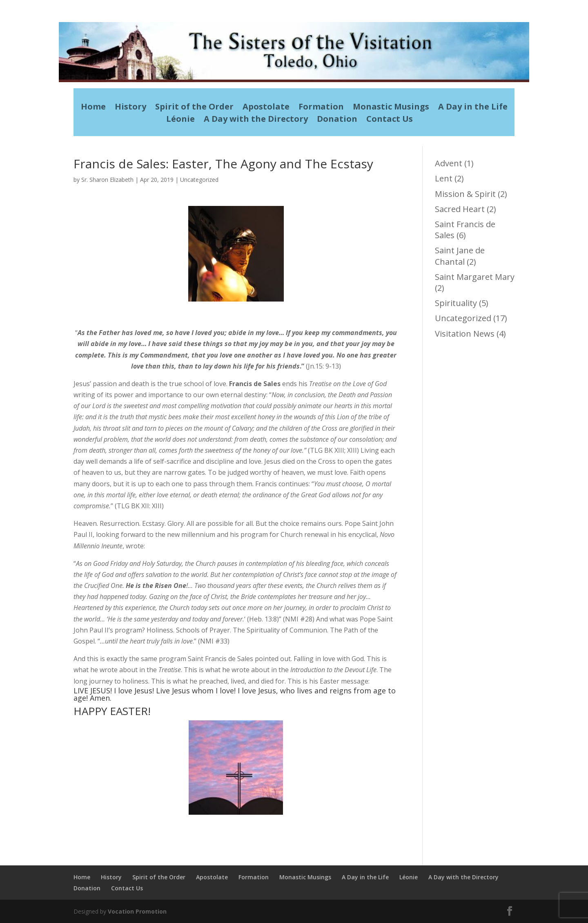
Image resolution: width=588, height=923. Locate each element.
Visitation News (465, 334)
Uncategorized (199, 180)
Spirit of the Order (194, 108)
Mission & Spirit (465, 194)
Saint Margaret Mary (475, 277)
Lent (444, 178)
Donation (337, 120)
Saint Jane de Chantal (460, 256)
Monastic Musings (391, 108)
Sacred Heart (460, 209)
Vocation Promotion (137, 911)
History (130, 108)
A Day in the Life (473, 108)
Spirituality (456, 303)
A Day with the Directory (256, 120)
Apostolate (266, 108)
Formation (321, 108)
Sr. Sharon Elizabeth (107, 180)
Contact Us (390, 120)
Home (93, 108)
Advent (449, 163)
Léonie (180, 120)
